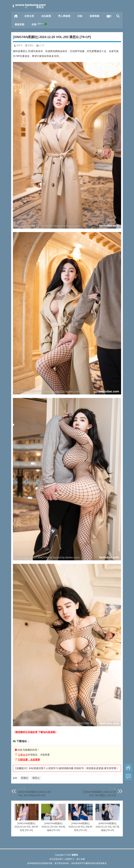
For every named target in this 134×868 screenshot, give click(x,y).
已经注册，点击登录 (29, 760)
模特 (109, 16)
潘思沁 (36, 778)
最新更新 (20, 24)
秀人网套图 (64, 16)
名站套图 (46, 16)
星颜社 (31, 45)
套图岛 (20, 45)
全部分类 (29, 16)
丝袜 (80, 16)
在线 (39, 24)
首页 (16, 16)
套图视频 (94, 16)
